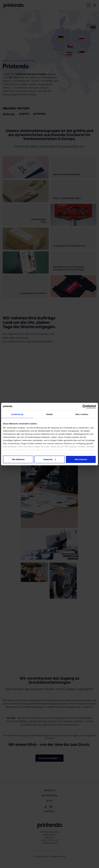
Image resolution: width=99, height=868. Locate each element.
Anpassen (50, 459)
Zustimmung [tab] (17, 414)
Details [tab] (49, 414)
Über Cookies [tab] (82, 414)
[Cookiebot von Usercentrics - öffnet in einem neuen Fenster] (84, 407)
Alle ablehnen (18, 459)
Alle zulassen (81, 459)
